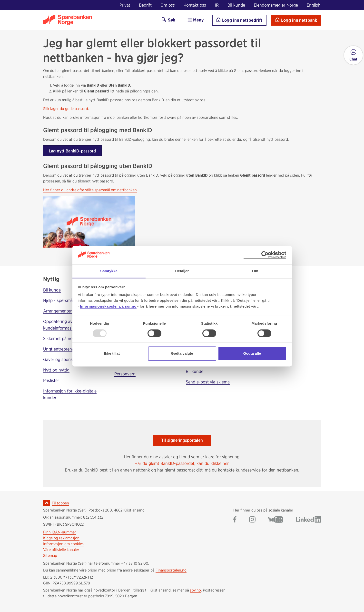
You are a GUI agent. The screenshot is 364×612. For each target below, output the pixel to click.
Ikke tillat (112, 354)
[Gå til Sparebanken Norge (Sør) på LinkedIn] (309, 520)
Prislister (51, 380)
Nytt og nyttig (56, 370)
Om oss (168, 5)
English (314, 5)
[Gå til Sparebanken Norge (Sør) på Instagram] (252, 520)
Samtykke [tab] (109, 271)
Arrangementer (57, 311)
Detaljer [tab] (182, 271)
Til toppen (60, 503)
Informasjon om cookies (63, 544)
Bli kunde (236, 5)
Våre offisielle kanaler (61, 550)
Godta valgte (182, 354)
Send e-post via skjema (208, 382)
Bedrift (145, 5)
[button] (353, 55)
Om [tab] (255, 271)
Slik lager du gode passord (66, 109)
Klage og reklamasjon (61, 538)
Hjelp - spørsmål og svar (66, 300)
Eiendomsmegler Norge (276, 5)
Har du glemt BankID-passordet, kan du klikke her (182, 463)
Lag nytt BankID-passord (72, 151)
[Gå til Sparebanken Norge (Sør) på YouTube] (276, 520)
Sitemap (50, 556)
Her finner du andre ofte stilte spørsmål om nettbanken (90, 190)
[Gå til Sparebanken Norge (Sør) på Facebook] (235, 520)
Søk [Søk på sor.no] (168, 20)
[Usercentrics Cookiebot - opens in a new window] (265, 255)
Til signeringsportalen (182, 440)
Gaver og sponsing (61, 359)
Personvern (125, 374)
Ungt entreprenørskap (64, 349)
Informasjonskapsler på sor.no (108, 306)
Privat (125, 5)
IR (217, 5)
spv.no (195, 590)
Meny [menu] (195, 20)
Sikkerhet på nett (59, 338)
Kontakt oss (195, 5)
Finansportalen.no (171, 570)
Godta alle (252, 354)
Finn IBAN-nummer (60, 532)
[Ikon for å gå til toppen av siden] (46, 503)
